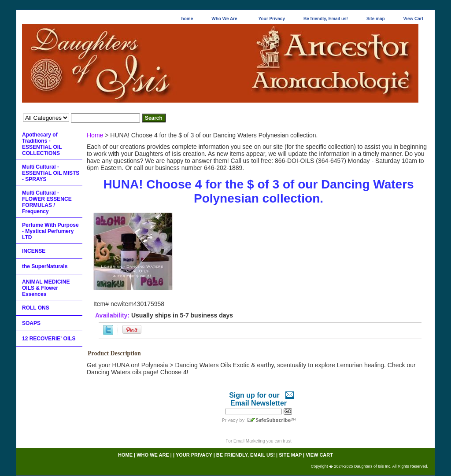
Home (95, 135)
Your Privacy (272, 19)
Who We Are (224, 19)
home (187, 19)
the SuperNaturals (45, 266)
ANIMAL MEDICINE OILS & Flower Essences (46, 288)
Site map (376, 19)
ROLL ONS (36, 308)
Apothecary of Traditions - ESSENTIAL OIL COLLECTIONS (42, 144)
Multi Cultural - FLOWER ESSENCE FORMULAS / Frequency (47, 202)
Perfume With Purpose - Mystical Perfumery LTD (50, 231)
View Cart (413, 19)
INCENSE (34, 251)
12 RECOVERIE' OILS (49, 339)
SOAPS (31, 323)
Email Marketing (249, 441)
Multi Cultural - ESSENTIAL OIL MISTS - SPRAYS (51, 173)
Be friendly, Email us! (326, 19)
